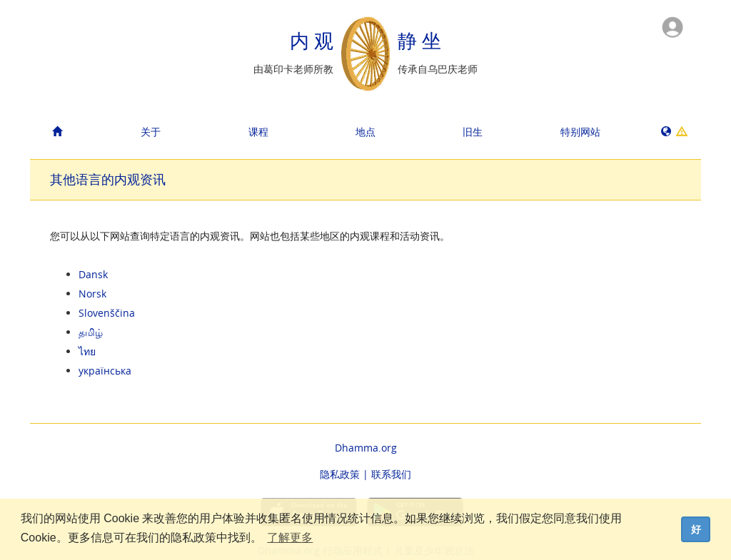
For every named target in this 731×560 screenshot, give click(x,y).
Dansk (93, 274)
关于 (151, 132)
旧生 (473, 132)
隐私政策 (340, 474)
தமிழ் (91, 332)
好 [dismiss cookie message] (696, 529)
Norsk (92, 294)
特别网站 (580, 132)
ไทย (87, 351)
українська (105, 371)
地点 (365, 132)
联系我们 (391, 474)
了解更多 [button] (290, 538)
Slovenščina (107, 313)
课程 (258, 132)
